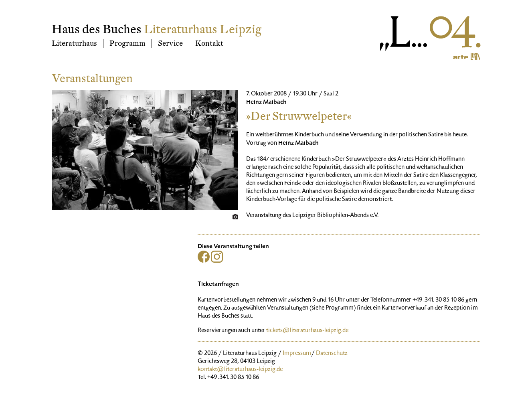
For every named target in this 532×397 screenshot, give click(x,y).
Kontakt (209, 43)
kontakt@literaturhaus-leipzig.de (240, 370)
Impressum (297, 354)
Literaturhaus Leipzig (203, 29)
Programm (127, 43)
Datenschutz (332, 354)
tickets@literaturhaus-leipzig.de (307, 331)
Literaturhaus (74, 43)
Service (170, 43)
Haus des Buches (97, 29)
